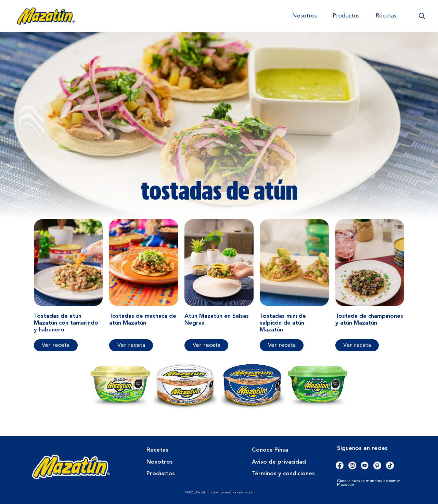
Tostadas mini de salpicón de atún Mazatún (283, 323)
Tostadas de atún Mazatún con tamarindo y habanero (66, 323)
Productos (346, 16)
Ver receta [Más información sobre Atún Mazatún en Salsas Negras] (207, 345)
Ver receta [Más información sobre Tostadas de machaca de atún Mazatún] (131, 345)
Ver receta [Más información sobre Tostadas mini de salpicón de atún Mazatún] (282, 345)
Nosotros (305, 16)
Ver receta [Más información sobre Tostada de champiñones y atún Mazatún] (357, 345)
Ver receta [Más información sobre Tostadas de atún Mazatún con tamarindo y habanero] (56, 345)
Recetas (386, 16)
